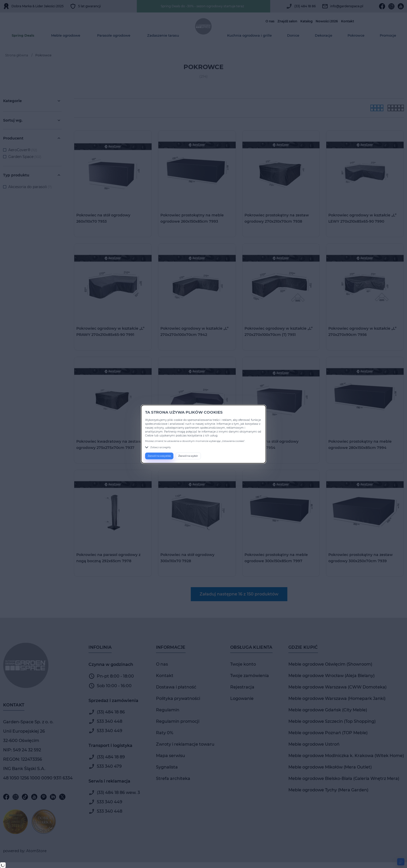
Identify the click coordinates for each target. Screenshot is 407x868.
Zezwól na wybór (188, 456)
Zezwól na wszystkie (159, 456)
